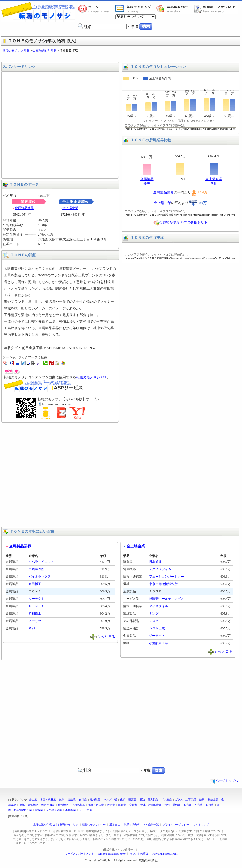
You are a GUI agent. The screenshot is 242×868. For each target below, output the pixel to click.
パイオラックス (40, 577)
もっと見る (106, 636)
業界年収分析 (174, 9)
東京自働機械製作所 (163, 584)
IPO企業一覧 (151, 825)
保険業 (39, 810)
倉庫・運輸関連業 (151, 805)
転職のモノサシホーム (97, 9)
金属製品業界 (24, 208)
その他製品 (78, 805)
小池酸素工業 (159, 643)
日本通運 (155, 562)
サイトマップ (201, 825)
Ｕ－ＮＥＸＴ (38, 606)
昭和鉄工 (35, 614)
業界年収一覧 (134, 9)
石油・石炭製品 (149, 799)
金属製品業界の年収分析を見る (183, 222)
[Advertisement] (50, 125)
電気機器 (33, 805)
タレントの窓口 (139, 854)
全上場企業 (70, 208)
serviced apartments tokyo (112, 854)
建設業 (72, 799)
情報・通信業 (173, 805)
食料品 (83, 799)
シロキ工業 (157, 628)
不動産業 (71, 810)
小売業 (199, 805)
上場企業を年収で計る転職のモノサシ (56, 825)
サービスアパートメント (80, 854)
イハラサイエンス (41, 562)
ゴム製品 (166, 799)
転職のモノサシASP (216, 9)
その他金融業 (54, 810)
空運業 (133, 805)
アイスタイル (159, 606)
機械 (22, 805)
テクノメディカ (160, 569)
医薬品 (132, 799)
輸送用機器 (48, 805)
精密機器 (63, 805)
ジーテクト (36, 599)
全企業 (33, 799)
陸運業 (111, 805)
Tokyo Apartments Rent (165, 854)
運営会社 (115, 825)
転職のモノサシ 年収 (16, 50)
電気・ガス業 (96, 805)
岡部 (32, 628)
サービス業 (86, 810)
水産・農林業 (48, 799)
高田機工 (35, 584)
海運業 (122, 805)
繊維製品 (95, 799)
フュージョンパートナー (166, 577)
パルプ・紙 (110, 799)
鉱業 (62, 799)
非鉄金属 (213, 799)
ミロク (154, 621)
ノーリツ (35, 621)
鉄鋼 (202, 799)
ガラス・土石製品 (185, 799)
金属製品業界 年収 (45, 50)
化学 (123, 799)
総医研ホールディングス (166, 599)
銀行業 (210, 805)
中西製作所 (36, 569)
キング (154, 614)
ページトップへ (224, 781)
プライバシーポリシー (176, 825)
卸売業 (188, 805)
